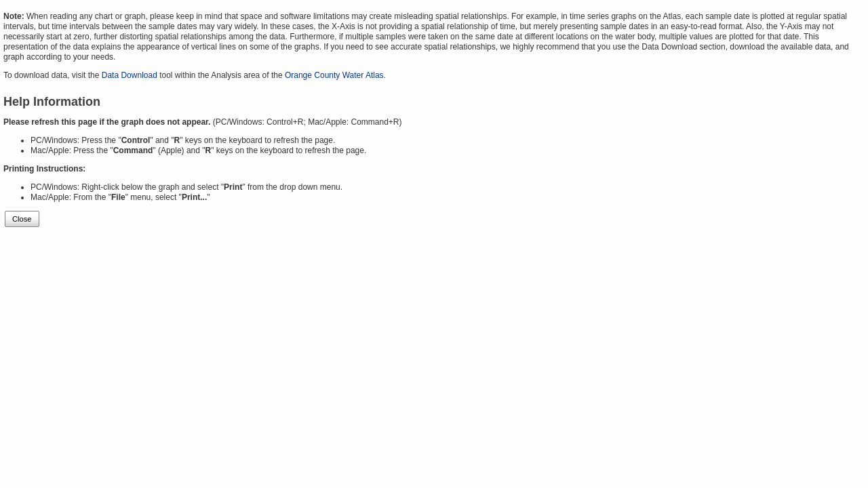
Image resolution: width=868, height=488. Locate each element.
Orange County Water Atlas (334, 75)
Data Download (130, 75)
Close (22, 219)
